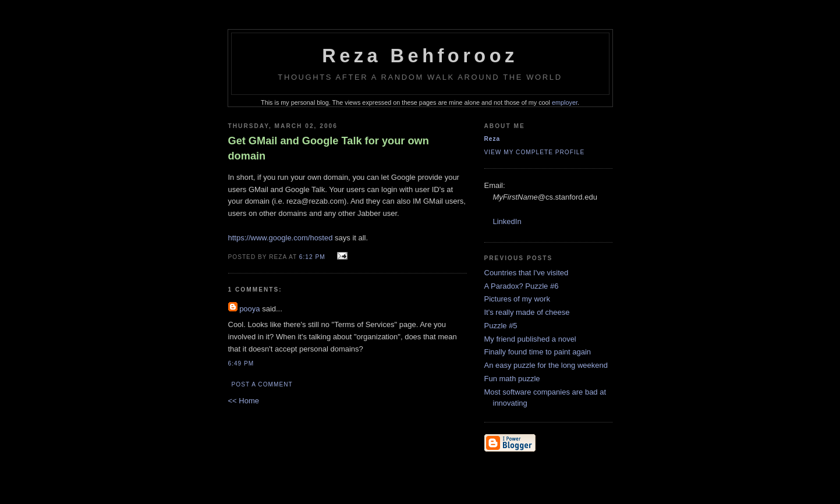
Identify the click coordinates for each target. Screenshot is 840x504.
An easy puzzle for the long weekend (546, 365)
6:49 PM (241, 363)
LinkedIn (507, 221)
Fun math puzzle (512, 379)
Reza (492, 139)
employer (565, 102)
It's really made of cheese (527, 312)
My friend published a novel (530, 339)
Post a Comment (262, 384)
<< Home (244, 401)
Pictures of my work (517, 299)
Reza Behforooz (420, 56)
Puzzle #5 (501, 326)
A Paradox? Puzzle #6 (522, 286)
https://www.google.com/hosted (281, 238)
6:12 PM (312, 257)
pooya (249, 309)
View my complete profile (535, 152)
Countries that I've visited (527, 273)
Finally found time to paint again (538, 352)
